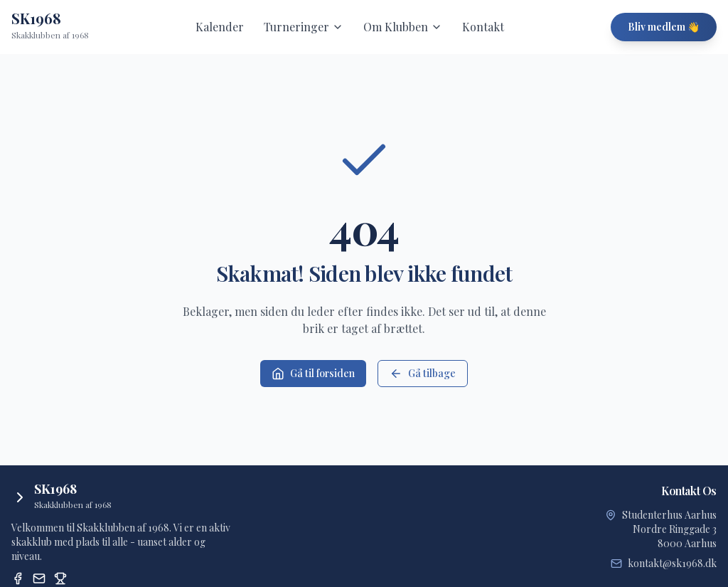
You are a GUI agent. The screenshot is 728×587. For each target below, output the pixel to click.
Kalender (220, 27)
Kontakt (483, 27)
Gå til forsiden (313, 373)
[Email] (39, 578)
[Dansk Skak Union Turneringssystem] (60, 578)
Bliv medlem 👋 (664, 27)
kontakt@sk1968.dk (672, 563)
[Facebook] (18, 578)
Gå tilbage (423, 373)
